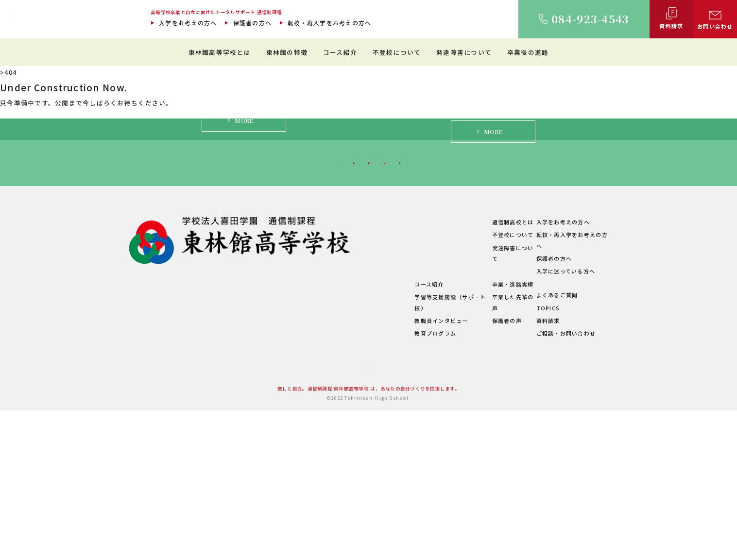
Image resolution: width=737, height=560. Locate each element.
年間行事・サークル (299, 446)
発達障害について (464, 52)
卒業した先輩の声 (485, 458)
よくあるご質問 (551, 445)
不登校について (397, 52)
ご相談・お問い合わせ (560, 483)
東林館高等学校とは (220, 52)
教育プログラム (377, 483)
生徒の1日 (370, 421)
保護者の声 (476, 470)
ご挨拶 (282, 395)
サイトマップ (331, 520)
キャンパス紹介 (293, 421)
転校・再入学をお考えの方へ (329, 23)
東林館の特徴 (287, 52)
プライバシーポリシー (394, 520)
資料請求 (542, 470)
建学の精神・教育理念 (302, 408)
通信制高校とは (482, 383)
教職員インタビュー (383, 470)
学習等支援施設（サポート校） (398, 458)
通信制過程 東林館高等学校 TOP (54, 72)
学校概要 (284, 472)
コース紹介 (340, 52)
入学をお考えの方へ (188, 23)
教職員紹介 (287, 434)
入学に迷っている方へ (528, 314)
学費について (291, 459)
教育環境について (380, 395)
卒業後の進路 (528, 52)
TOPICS (542, 458)
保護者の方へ (253, 23)
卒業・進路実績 (482, 445)
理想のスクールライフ (386, 408)
